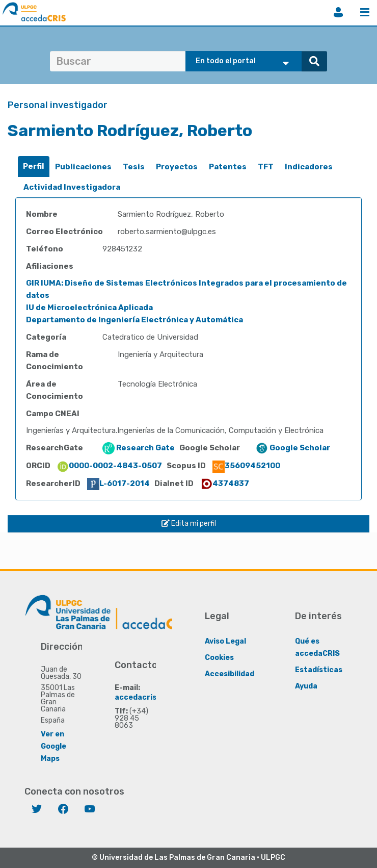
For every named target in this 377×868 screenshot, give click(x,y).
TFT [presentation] (266, 167)
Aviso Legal (225, 641)
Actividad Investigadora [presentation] (72, 187)
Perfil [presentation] (34, 166)
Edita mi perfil (189, 524)
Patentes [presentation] (228, 167)
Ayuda (306, 686)
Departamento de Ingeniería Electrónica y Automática (134, 320)
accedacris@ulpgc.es (154, 697)
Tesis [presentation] (134, 167)
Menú (365, 12)
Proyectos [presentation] (177, 167)
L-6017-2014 (118, 483)
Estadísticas (319, 670)
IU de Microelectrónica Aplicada (89, 308)
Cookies (219, 658)
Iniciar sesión (338, 12)
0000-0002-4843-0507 (109, 466)
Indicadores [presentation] (309, 167)
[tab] (34, 167)
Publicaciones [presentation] (83, 167)
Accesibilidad (230, 674)
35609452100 (246, 466)
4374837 (225, 483)
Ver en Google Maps (53, 746)
